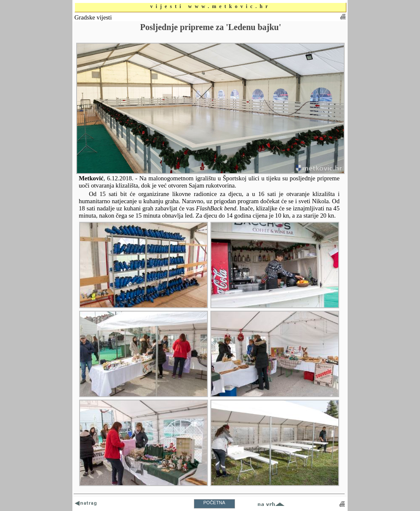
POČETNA (214, 503)
